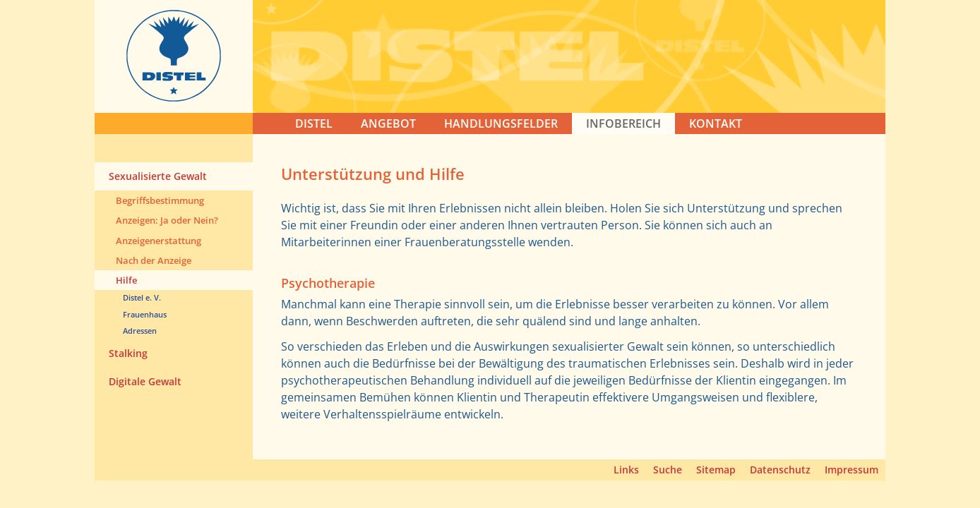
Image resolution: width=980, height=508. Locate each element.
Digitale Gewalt (145, 381)
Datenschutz (780, 470)
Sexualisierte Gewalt (158, 176)
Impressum (851, 470)
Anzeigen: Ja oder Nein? (167, 220)
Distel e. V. (142, 297)
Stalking (128, 353)
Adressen (140, 331)
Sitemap (716, 470)
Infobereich (623, 123)
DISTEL (314, 123)
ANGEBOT (388, 123)
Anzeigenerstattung (159, 241)
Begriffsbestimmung (160, 200)
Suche (668, 470)
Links (626, 470)
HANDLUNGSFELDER (501, 123)
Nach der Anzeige (154, 260)
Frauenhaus (145, 314)
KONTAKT (716, 123)
